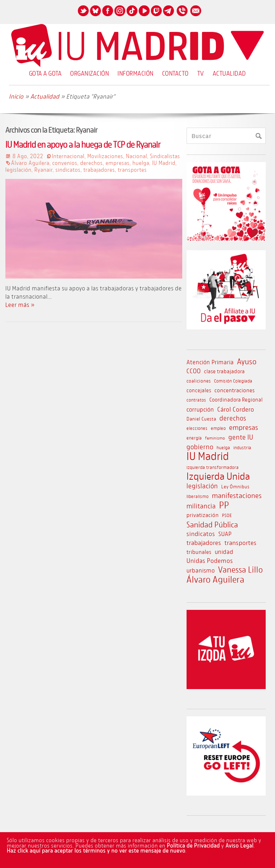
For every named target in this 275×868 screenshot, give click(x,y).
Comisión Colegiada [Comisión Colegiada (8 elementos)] (233, 381)
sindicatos (68, 170)
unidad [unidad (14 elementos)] (224, 552)
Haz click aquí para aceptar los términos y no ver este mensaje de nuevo (96, 850)
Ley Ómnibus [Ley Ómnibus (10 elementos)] (235, 486)
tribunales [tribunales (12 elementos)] (199, 552)
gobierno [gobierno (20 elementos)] (200, 447)
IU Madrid (164, 163)
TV (201, 73)
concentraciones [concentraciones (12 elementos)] (235, 390)
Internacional (68, 156)
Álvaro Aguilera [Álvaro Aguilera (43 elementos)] (216, 579)
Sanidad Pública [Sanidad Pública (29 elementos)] (212, 525)
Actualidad (229, 73)
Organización (90, 73)
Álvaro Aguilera (30, 163)
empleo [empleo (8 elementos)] (218, 428)
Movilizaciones (105, 156)
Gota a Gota (45, 73)
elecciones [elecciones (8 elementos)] (197, 428)
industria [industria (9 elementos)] (242, 447)
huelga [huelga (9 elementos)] (223, 447)
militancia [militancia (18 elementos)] (201, 506)
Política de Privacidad (193, 845)
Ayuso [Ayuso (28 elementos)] (247, 361)
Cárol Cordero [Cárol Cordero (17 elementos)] (236, 409)
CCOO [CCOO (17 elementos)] (194, 371)
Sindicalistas (165, 156)
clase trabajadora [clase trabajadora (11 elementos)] (225, 371)
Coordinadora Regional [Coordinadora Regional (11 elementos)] (236, 400)
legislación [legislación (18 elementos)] (202, 486)
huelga (141, 163)
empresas (118, 163)
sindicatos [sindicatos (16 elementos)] (201, 534)
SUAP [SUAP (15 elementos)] (225, 534)
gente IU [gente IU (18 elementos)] (241, 437)
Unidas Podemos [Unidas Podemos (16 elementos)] (210, 561)
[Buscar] (258, 136)
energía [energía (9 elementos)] (194, 438)
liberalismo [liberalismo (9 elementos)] (198, 496)
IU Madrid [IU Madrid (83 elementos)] (208, 456)
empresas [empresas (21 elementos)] (244, 427)
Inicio (16, 96)
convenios (65, 163)
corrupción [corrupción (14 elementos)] (200, 409)
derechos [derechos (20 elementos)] (233, 418)
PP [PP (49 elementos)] (224, 505)
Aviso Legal (240, 845)
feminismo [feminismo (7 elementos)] (215, 438)
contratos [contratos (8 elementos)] (196, 400)
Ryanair (44, 170)
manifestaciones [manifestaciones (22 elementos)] (237, 495)
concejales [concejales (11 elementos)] (199, 390)
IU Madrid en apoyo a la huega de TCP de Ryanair (83, 144)
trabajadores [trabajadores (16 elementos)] (204, 543)
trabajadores (99, 170)
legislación (18, 170)
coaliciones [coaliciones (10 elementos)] (199, 381)
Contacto (175, 73)
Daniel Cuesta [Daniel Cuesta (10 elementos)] (201, 419)
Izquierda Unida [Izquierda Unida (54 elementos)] (218, 476)
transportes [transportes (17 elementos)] (241, 542)
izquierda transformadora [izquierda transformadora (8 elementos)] (213, 467)
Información (136, 73)
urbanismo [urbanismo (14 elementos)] (201, 570)
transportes (132, 170)
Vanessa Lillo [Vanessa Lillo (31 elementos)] (241, 569)
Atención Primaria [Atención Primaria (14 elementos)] (210, 362)
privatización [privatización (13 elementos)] (203, 515)
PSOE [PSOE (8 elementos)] (227, 515)
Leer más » (20, 305)
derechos (91, 163)
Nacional (137, 156)
